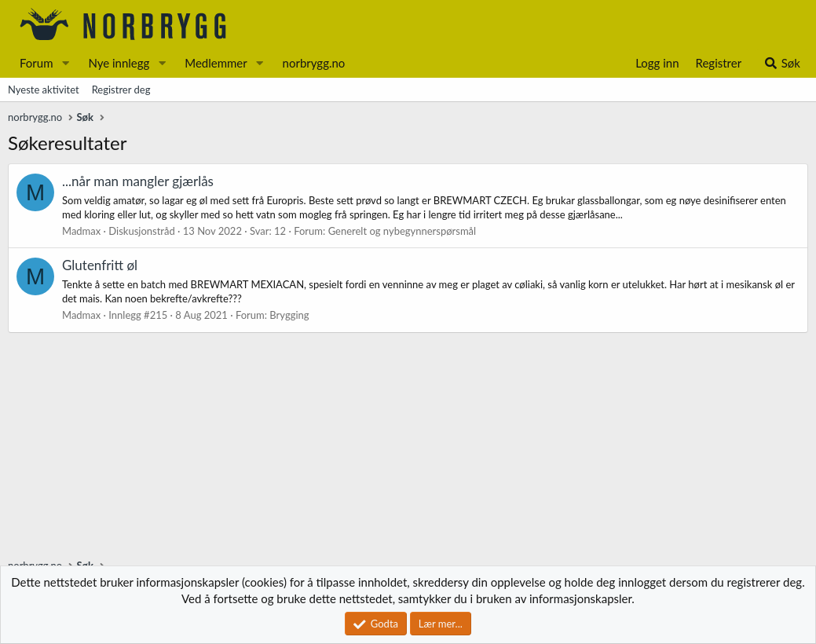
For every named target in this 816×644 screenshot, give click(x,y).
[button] (65, 63)
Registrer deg (121, 90)
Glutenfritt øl (100, 265)
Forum (37, 63)
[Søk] (782, 63)
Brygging (289, 315)
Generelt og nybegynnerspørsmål (403, 231)
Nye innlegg (119, 63)
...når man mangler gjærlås (138, 181)
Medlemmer (216, 63)
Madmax (81, 231)
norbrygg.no (314, 63)
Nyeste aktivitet (44, 90)
